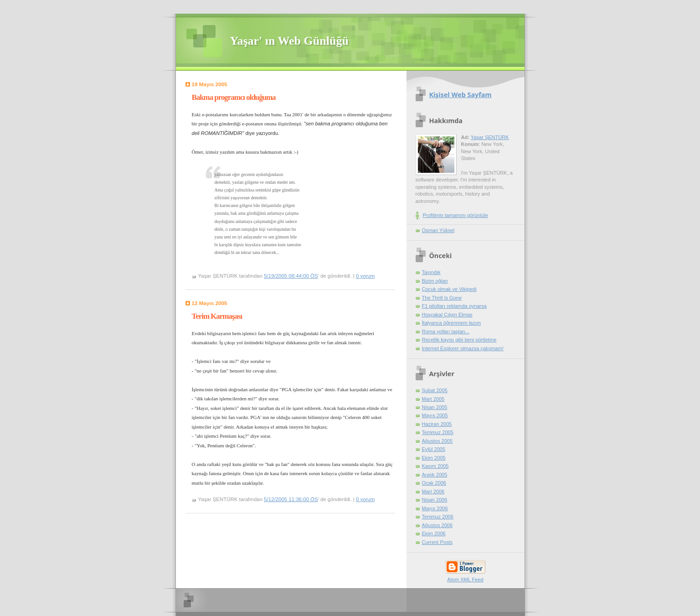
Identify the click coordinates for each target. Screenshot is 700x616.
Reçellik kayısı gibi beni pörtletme (459, 340)
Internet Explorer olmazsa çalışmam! (463, 348)
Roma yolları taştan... (446, 331)
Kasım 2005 (435, 466)
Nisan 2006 (435, 500)
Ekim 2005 (434, 458)
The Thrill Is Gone (442, 298)
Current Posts (437, 542)
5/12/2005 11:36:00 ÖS (291, 499)
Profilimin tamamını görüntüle (456, 215)
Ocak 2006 (434, 483)
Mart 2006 (433, 492)
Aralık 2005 (435, 475)
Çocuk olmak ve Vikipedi (449, 289)
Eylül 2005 (434, 449)
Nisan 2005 (435, 407)
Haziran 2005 (437, 424)
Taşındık (431, 272)
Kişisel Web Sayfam (461, 95)
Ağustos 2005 (437, 441)
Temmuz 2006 (438, 517)
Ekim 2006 (434, 533)
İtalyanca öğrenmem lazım (452, 323)
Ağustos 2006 (437, 525)
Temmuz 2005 (438, 432)
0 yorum (365, 276)
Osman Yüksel (438, 230)
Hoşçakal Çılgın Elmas (447, 315)
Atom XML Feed (465, 580)
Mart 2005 (433, 399)
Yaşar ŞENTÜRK (490, 137)
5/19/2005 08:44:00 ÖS (291, 276)
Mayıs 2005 (435, 415)
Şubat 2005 (435, 390)
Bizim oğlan (435, 281)
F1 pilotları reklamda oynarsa (454, 306)
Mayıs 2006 (435, 508)
